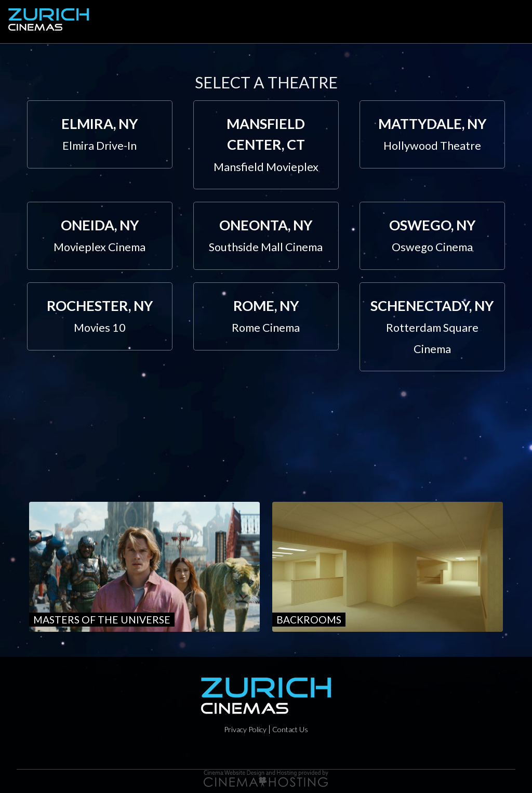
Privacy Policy (245, 729)
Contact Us (290, 729)
